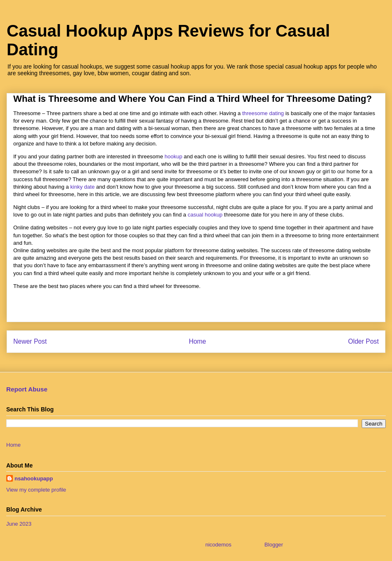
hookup (173, 156)
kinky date (82, 187)
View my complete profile (36, 490)
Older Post (363, 341)
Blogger (274, 545)
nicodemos (218, 545)
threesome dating (263, 113)
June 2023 (19, 524)
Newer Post (30, 341)
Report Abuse (27, 389)
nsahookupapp (34, 479)
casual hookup (205, 215)
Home (198, 341)
